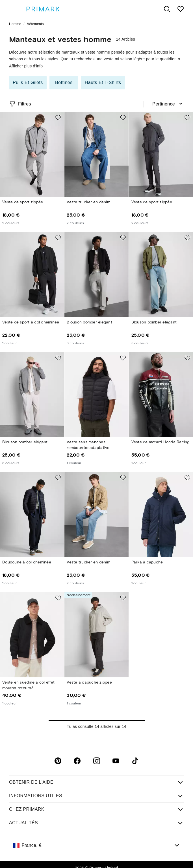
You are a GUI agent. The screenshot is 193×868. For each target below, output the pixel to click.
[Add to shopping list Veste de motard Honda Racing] (187, 358)
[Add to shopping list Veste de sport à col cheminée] (58, 238)
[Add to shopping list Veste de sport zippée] (58, 118)
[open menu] (12, 9)
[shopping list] (181, 9)
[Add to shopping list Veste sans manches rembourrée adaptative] (123, 358)
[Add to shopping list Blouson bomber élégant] (123, 238)
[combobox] (168, 104)
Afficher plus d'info (26, 66)
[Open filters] (20, 104)
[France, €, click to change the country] (96, 845)
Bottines (64, 82)
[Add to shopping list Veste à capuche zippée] (123, 598)
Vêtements (35, 24)
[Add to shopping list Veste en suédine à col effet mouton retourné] (58, 598)
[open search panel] (167, 9)
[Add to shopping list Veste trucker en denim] (123, 118)
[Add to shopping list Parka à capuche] (187, 478)
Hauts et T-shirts (103, 82)
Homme (15, 24)
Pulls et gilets (28, 82)
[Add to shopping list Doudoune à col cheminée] (58, 478)
